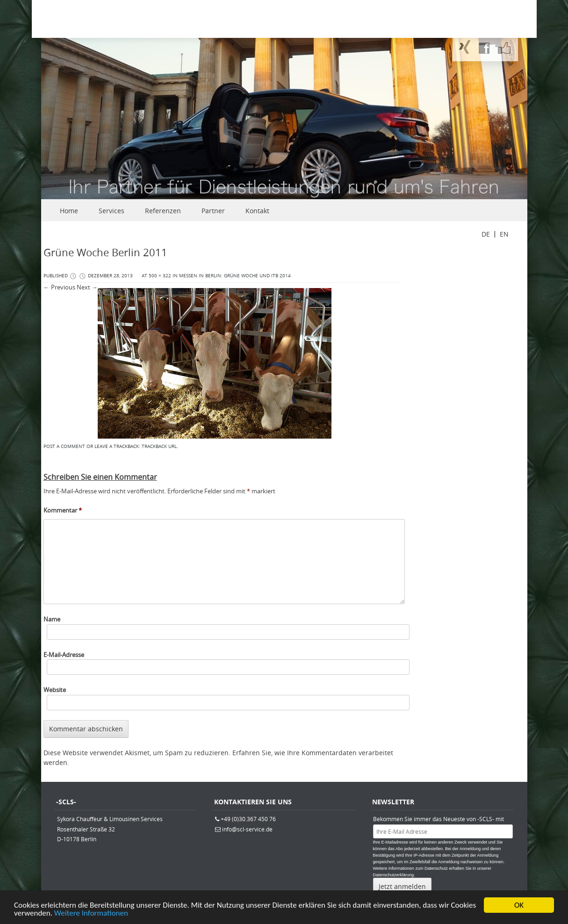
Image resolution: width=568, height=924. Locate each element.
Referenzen (163, 211)
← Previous (59, 287)
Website (55, 690)
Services (111, 211)
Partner (213, 211)
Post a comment (64, 446)
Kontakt (257, 211)
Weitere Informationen (91, 914)
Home (69, 211)
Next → (87, 287)
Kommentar (63, 510)
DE (486, 234)
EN (504, 234)
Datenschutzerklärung (394, 875)
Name (52, 619)
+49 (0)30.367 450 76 (248, 819)
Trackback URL (159, 446)
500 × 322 (160, 276)
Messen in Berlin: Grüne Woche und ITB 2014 (235, 276)
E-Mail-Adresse (64, 655)
